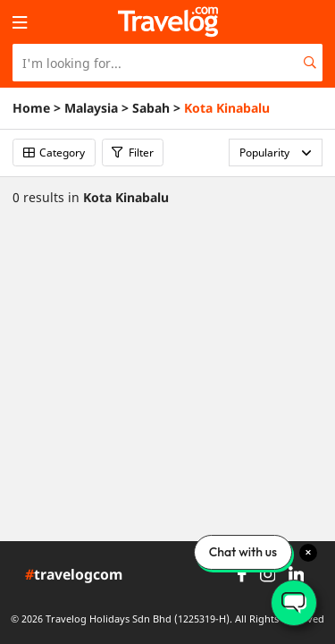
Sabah (151, 108)
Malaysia (91, 108)
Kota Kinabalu (227, 108)
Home (31, 108)
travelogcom (74, 575)
